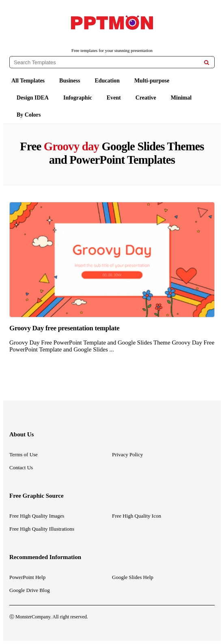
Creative (146, 98)
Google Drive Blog (30, 590)
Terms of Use (24, 454)
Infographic (78, 98)
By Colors (29, 115)
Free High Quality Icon (137, 516)
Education (107, 81)
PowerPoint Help (27, 577)
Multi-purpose (152, 81)
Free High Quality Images (37, 516)
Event (114, 98)
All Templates (28, 81)
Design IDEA (33, 98)
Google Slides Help (133, 577)
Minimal (181, 98)
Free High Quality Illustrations (42, 529)
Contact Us (21, 467)
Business (70, 81)
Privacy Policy (127, 454)
